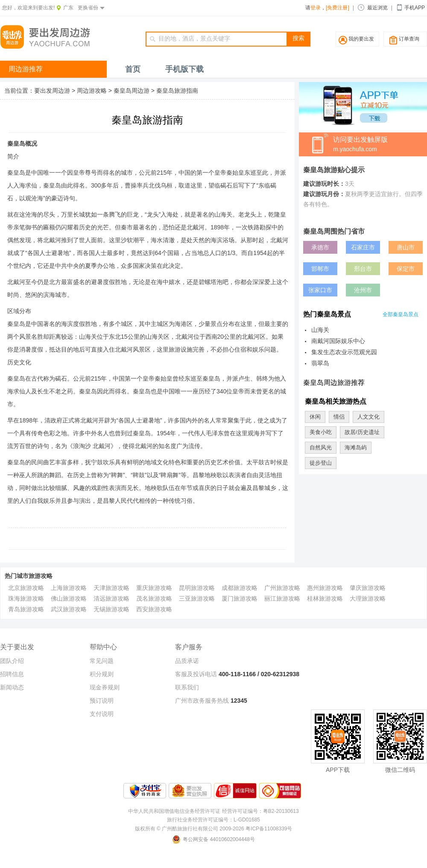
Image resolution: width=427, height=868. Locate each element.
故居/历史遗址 (362, 432)
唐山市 (406, 247)
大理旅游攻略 (368, 598)
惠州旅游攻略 (325, 588)
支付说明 (102, 714)
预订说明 (102, 701)
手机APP (415, 8)
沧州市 (363, 290)
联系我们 (187, 687)
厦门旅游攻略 (240, 598)
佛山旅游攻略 (69, 598)
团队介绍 (12, 661)
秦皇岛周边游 (132, 91)
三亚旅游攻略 (197, 598)
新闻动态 (12, 687)
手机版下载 (184, 69)
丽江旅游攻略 (282, 598)
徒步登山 (321, 463)
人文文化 (369, 417)
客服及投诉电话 (196, 674)
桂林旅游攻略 (325, 598)
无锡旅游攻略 (111, 609)
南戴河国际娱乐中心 (338, 341)
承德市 (320, 247)
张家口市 (320, 290)
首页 (133, 69)
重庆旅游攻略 (154, 588)
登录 (316, 8)
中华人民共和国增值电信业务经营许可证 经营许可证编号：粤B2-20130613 (213, 811)
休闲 (315, 417)
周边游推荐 (26, 69)
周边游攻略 (92, 91)
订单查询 (409, 39)
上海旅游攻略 (69, 588)
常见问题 (102, 661)
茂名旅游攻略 (154, 598)
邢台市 (363, 269)
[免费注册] (338, 8)
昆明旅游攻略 (197, 588)
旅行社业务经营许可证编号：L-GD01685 (213, 820)
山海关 (320, 330)
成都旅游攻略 (240, 588)
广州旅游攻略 (282, 588)
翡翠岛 (320, 363)
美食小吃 (321, 432)
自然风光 (321, 447)
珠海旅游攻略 (26, 598)
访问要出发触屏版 (380, 145)
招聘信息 (12, 674)
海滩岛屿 (356, 447)
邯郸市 (320, 269)
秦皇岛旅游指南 (177, 91)
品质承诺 (187, 661)
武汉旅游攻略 (69, 609)
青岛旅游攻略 (26, 609)
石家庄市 (363, 247)
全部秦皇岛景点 (401, 314)
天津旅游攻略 (111, 588)
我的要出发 (361, 39)
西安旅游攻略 (154, 609)
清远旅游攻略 (111, 598)
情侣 (339, 417)
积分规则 (102, 674)
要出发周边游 (52, 91)
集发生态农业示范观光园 (344, 352)
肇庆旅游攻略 (368, 588)
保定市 (406, 269)
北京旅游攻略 (26, 588)
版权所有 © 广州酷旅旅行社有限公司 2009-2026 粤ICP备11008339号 (214, 829)
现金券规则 (105, 687)
